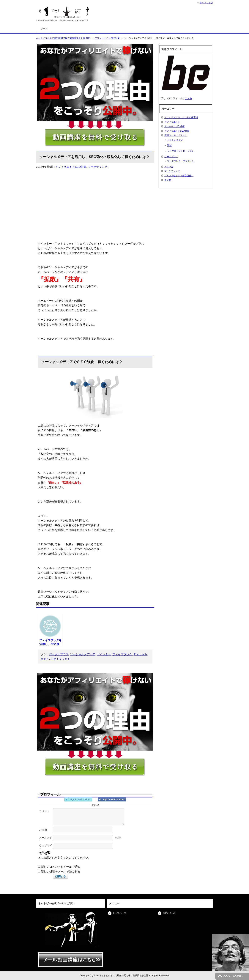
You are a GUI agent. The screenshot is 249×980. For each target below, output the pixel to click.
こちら (189, 98)
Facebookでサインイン (112, 799)
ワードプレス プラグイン (181, 161)
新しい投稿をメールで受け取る (61, 871)
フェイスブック (122, 654)
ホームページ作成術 (174, 126)
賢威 (169, 145)
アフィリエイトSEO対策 (71, 167)
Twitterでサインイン (78, 799)
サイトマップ (206, 3)
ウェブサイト (46, 847)
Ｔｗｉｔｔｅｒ (60, 659)
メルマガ (169, 167)
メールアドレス (46, 840)
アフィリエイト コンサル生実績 (181, 117)
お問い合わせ (169, 913)
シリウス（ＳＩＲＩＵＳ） (181, 151)
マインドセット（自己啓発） (179, 176)
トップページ (119, 913)
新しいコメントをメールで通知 (61, 867)
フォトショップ (175, 140)
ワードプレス (171, 157)
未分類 (168, 180)
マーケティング (98, 167)
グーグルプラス (59, 654)
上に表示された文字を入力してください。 (64, 858)
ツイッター (104, 654)
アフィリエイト (172, 122)
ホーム (44, 29)
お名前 (43, 830)
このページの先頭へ (233, 976)
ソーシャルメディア (83, 654)
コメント (44, 811)
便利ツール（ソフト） (176, 135)
